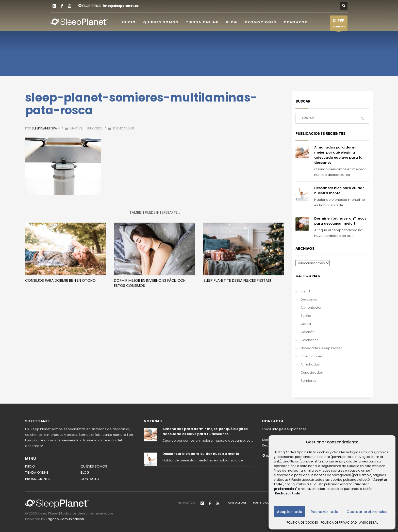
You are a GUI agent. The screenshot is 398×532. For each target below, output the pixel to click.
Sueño (306, 316)
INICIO (30, 466)
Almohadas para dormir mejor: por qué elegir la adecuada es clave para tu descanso (338, 155)
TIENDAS (339, 24)
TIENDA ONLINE (37, 472)
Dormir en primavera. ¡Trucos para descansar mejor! (340, 221)
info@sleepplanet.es (121, 6)
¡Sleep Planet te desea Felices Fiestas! (237, 280)
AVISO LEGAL (368, 522)
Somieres (309, 381)
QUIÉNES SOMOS (94, 466)
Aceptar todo (290, 512)
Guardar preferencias (367, 512)
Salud (305, 291)
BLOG (85, 472)
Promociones (312, 356)
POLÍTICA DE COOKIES (302, 522)
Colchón (308, 332)
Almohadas (310, 364)
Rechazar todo (325, 512)
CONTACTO (90, 479)
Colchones (310, 340)
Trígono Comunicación (65, 519)
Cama (306, 324)
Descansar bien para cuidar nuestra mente (339, 190)
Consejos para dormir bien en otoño (60, 280)
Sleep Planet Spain (46, 128)
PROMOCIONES (37, 479)
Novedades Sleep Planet (321, 348)
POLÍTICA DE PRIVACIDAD (339, 522)
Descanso (309, 299)
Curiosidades (312, 372)
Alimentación (311, 307)
